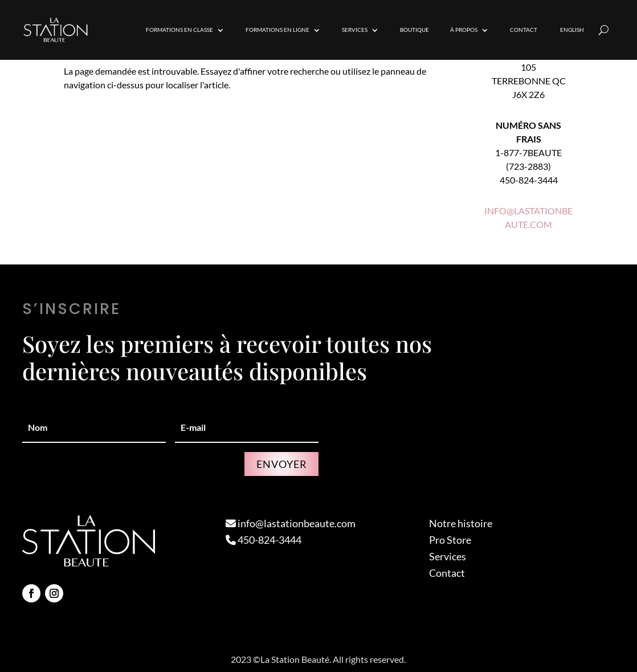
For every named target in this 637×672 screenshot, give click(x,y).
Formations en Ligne (277, 30)
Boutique (415, 30)
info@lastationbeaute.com (291, 523)
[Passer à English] (571, 30)
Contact (524, 30)
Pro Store (450, 540)
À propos (464, 30)
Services (355, 30)
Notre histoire (461, 523)
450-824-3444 (264, 540)
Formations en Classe (179, 30)
